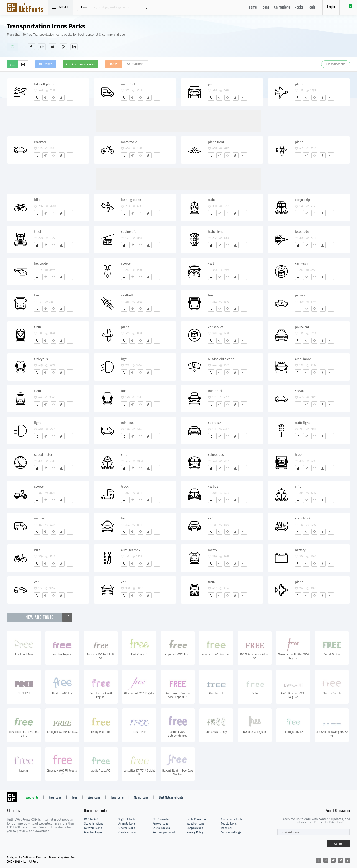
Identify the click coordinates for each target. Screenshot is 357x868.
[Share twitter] (53, 47)
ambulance (303, 359)
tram (38, 391)
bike (37, 200)
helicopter (42, 264)
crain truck (303, 518)
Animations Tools (231, 819)
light (124, 359)
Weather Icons (195, 824)
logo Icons (117, 798)
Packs (299, 8)
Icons (266, 8)
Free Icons (55, 798)
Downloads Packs (83, 64)
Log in (331, 7)
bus (37, 295)
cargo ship (302, 200)
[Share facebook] (31, 47)
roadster (40, 142)
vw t (211, 264)
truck (38, 232)
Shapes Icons (195, 828)
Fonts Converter (196, 819)
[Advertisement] (267, 36)
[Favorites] (54, 98)
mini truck (128, 84)
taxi (124, 518)
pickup (300, 295)
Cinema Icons (127, 828)
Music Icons (141, 798)
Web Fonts (32, 798)
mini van (40, 518)
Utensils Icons (161, 828)
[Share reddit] (42, 47)
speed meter (43, 455)
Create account (128, 832)
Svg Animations (94, 824)
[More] (70, 98)
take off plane (44, 84)
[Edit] (45, 98)
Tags (74, 798)
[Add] (37, 98)
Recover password (164, 832)
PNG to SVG (91, 819)
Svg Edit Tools (127, 819)
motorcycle (129, 142)
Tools (312, 8)
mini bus (127, 423)
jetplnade (302, 232)
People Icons (229, 824)
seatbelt (127, 295)
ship (124, 455)
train (212, 200)
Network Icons (93, 828)
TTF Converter (161, 819)
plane (299, 84)
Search (145, 7)
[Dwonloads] (62, 98)
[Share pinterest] (63, 47)
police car (302, 327)
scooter (126, 264)
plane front (216, 142)
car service (216, 327)
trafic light (215, 232)
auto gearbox (131, 550)
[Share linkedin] (74, 47)
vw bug (213, 487)
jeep (211, 84)
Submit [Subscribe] (339, 844)
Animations (282, 8)
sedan (299, 391)
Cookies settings (231, 832)
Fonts (253, 8)
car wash (301, 264)
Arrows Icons (160, 824)
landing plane (131, 200)
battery (300, 550)
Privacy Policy (195, 832)
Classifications (336, 64)
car (210, 518)
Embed (48, 64)
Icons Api (226, 828)
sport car (215, 423)
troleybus (41, 359)
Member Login (93, 832)
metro (212, 550)
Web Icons (94, 798)
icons (84, 7)
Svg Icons (27, 8)
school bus (216, 455)
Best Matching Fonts (171, 798)
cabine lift (128, 232)
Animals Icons (127, 824)
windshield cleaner (222, 359)
